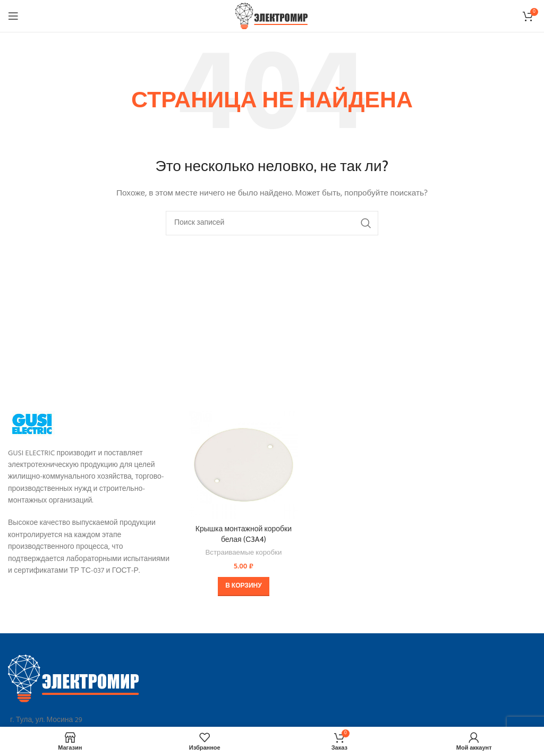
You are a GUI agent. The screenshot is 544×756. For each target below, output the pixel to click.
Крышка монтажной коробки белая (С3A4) (244, 534)
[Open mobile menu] (13, 16)
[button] (243, 587)
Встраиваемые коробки (243, 553)
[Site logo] (272, 16)
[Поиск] (272, 223)
